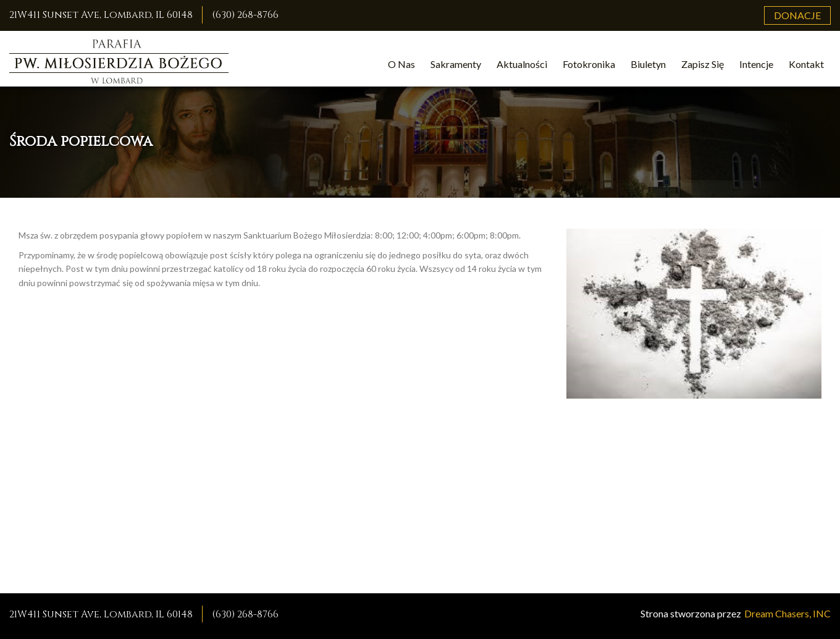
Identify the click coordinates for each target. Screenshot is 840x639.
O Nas (401, 64)
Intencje (756, 64)
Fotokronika (589, 64)
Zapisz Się (703, 64)
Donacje (797, 15)
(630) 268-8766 (245, 15)
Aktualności (522, 64)
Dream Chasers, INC (787, 613)
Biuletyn (648, 64)
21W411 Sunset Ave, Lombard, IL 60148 (101, 15)
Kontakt (806, 64)
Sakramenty (456, 64)
